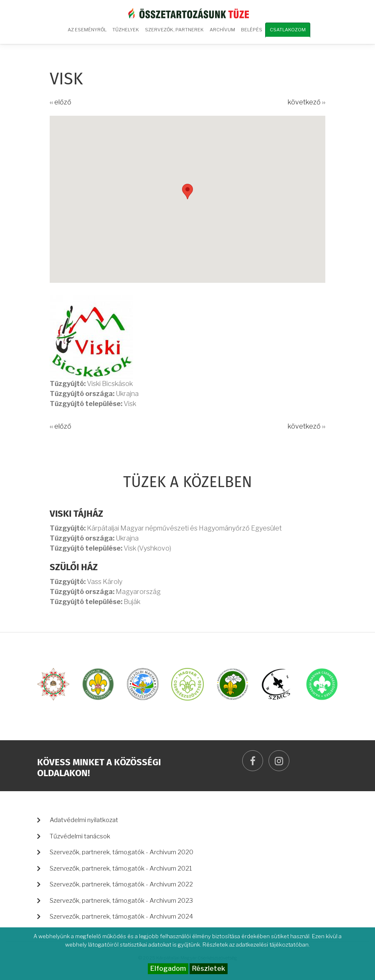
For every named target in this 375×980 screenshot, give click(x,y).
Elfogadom (168, 969)
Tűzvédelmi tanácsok (80, 836)
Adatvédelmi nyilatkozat (84, 820)
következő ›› (307, 102)
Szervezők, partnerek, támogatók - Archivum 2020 (122, 852)
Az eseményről (87, 30)
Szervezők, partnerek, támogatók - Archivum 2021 (121, 868)
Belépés (252, 30)
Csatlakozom (288, 30)
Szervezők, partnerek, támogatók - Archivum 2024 (121, 917)
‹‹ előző (61, 102)
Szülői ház (74, 567)
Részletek (209, 969)
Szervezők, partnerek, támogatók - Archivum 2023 (121, 901)
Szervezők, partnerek (174, 30)
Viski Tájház (76, 514)
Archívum (221, 33)
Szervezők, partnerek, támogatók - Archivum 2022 (121, 884)
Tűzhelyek (126, 30)
